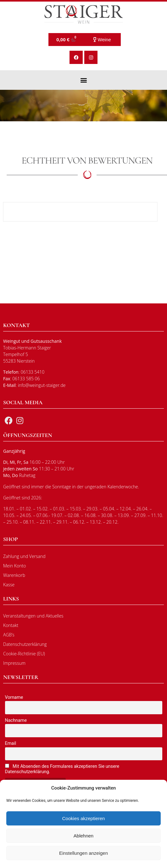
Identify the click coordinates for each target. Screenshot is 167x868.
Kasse (9, 585)
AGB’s (9, 635)
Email (11, 743)
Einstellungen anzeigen (83, 853)
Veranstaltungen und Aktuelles (33, 616)
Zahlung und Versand (24, 556)
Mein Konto (14, 566)
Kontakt (11, 625)
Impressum (14, 663)
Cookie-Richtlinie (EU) (24, 654)
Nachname (16, 720)
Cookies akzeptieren (84, 818)
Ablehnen (83, 836)
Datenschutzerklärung (25, 644)
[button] (83, 80)
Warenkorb (14, 575)
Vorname (14, 697)
